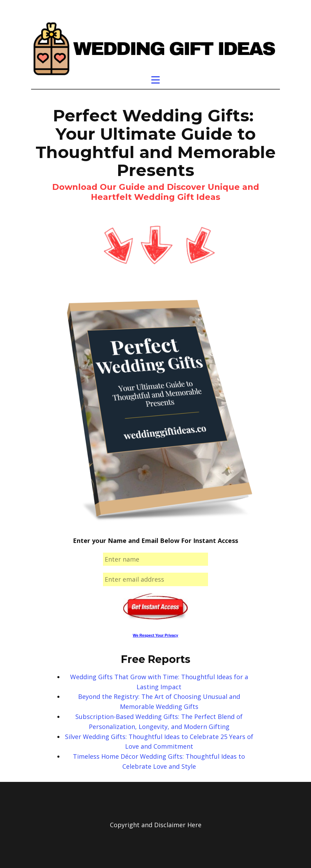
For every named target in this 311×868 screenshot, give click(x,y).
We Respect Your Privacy (155, 635)
